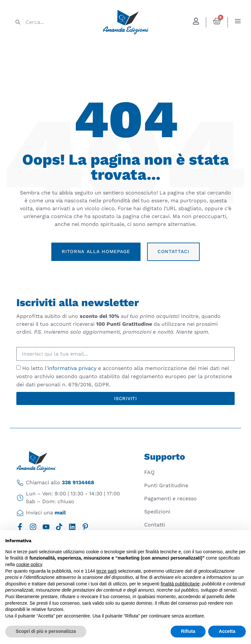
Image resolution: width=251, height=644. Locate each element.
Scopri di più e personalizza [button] (46, 631)
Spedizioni (157, 512)
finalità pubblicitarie (180, 584)
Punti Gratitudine (166, 485)
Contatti (155, 525)
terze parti (107, 571)
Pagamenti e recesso (170, 498)
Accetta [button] (227, 631)
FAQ (149, 472)
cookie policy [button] (29, 564)
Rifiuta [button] (188, 631)
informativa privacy (72, 368)
